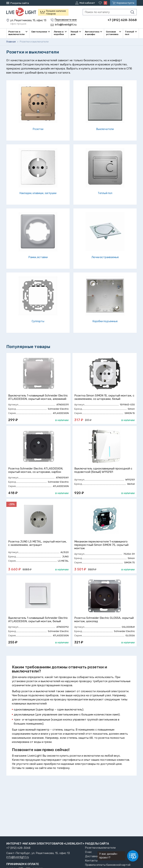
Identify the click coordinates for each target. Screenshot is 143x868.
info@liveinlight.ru (18, 857)
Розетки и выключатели (100, 848)
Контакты (91, 861)
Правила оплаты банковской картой (108, 865)
